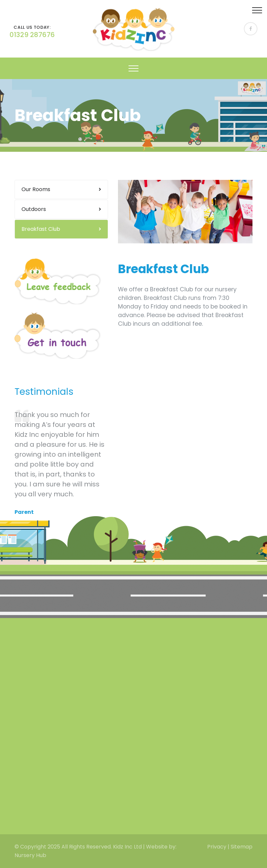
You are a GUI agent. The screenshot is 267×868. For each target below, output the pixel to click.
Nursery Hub (30, 855)
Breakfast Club (41, 229)
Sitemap (242, 847)
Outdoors (34, 209)
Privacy (217, 847)
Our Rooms (36, 189)
